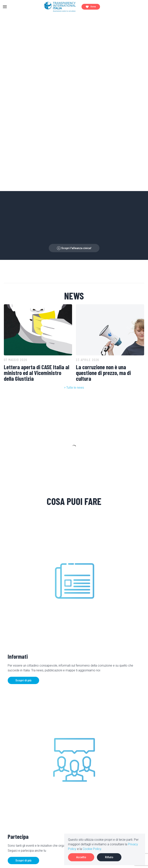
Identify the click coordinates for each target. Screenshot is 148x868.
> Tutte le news (74, 388)
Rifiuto (109, 857)
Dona (91, 7)
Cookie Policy (92, 849)
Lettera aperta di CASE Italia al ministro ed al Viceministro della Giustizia (37, 373)
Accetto (81, 857)
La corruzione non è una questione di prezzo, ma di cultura (103, 373)
